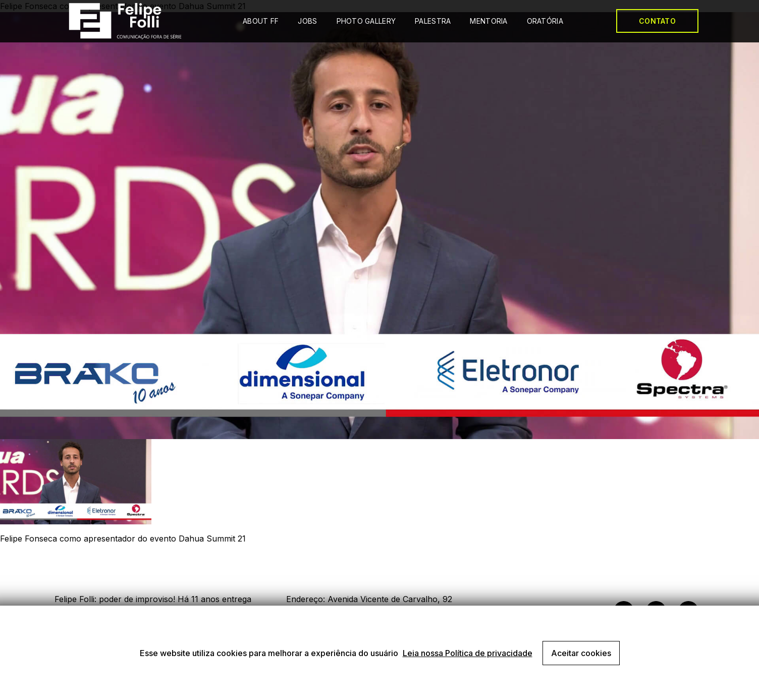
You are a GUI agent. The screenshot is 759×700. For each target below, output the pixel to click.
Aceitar (581, 653)
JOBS (307, 21)
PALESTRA (433, 21)
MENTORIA (489, 21)
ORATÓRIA (545, 21)
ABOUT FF (261, 21)
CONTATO (657, 21)
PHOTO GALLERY (366, 21)
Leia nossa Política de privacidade (468, 653)
